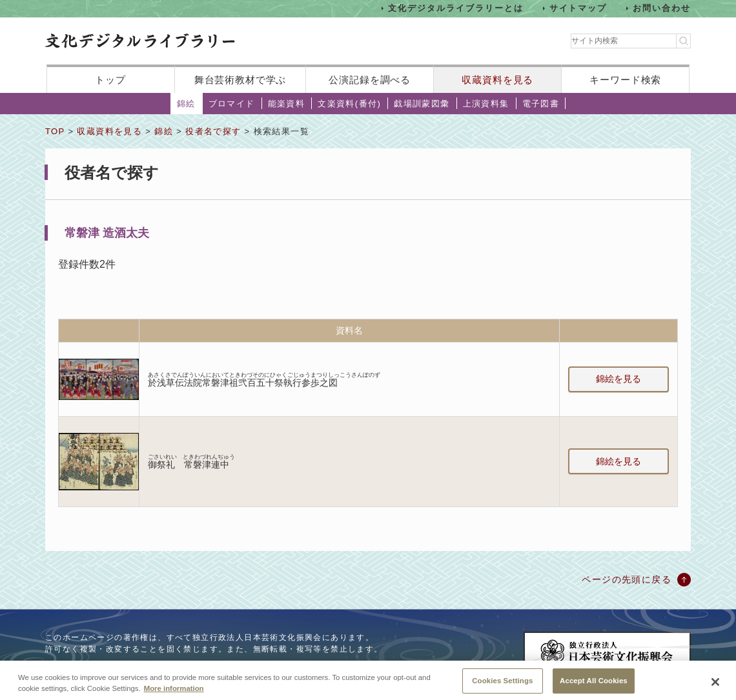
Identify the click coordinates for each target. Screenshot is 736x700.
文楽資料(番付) (349, 104)
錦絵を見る (618, 379)
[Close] (715, 686)
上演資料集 (486, 104)
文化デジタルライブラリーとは (455, 8)
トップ (110, 80)
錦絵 (186, 104)
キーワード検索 (625, 80)
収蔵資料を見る (497, 80)
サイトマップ (578, 8)
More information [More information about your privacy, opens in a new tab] (174, 692)
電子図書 (541, 104)
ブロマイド (232, 104)
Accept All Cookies (594, 685)
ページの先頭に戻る (627, 579)
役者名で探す (213, 131)
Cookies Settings (502, 685)
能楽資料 (287, 104)
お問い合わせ (662, 8)
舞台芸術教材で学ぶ (240, 80)
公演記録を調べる (370, 80)
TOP (55, 131)
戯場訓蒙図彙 (422, 104)
